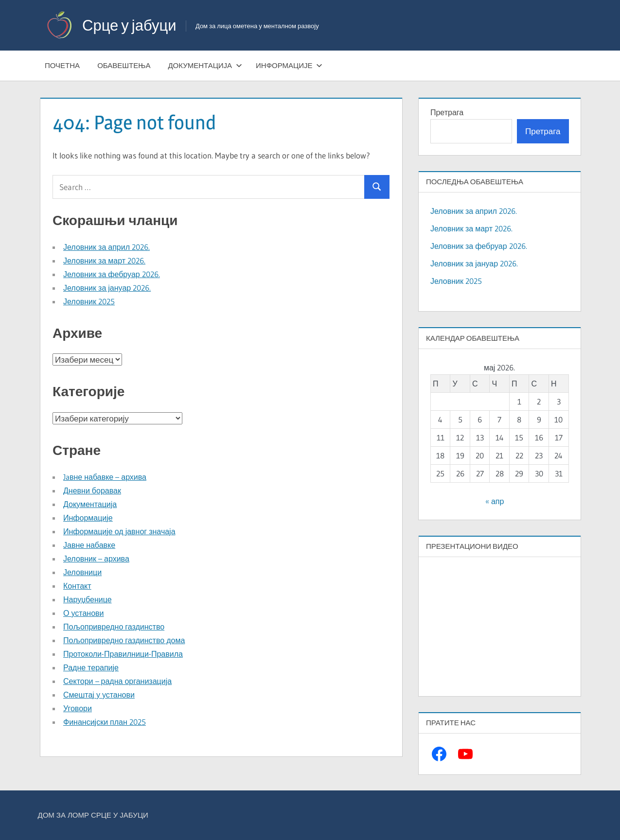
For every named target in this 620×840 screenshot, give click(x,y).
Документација (205, 65)
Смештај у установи (99, 695)
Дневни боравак (92, 490)
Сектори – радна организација (117, 681)
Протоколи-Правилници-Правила (123, 654)
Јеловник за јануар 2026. (107, 288)
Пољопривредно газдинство (114, 627)
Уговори (78, 708)
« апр (495, 501)
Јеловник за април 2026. (106, 247)
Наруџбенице (88, 599)
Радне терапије (91, 667)
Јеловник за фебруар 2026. (112, 274)
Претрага (447, 112)
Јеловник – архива (96, 559)
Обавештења (124, 65)
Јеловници (82, 572)
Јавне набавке (89, 545)
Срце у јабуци (131, 25)
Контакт (77, 586)
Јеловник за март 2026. (104, 261)
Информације (289, 65)
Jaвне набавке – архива (105, 477)
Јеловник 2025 (89, 301)
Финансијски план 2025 (105, 722)
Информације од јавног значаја (119, 531)
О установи (83, 613)
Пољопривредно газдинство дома (124, 640)
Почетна (62, 65)
